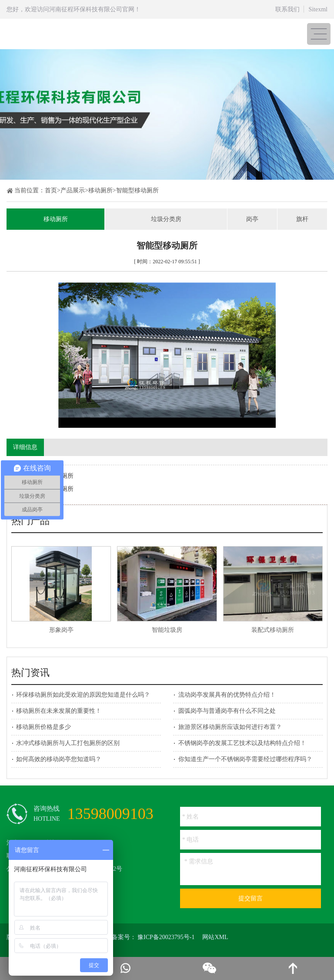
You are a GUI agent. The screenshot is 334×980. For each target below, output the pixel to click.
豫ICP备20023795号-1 (166, 937)
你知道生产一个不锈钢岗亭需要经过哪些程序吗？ (245, 759)
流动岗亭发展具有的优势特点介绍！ (227, 695)
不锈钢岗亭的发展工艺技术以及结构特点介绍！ (242, 743)
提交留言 (250, 898)
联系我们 (287, 9)
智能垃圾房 (167, 630)
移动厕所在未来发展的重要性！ (59, 711)
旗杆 (302, 219)
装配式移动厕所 (273, 630)
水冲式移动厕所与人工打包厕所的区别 (68, 743)
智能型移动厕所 (137, 190)
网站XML (215, 937)
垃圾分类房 (166, 219)
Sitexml (318, 9)
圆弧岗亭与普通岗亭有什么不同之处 (227, 711)
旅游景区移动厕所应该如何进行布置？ (230, 727)
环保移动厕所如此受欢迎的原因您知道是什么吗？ (83, 695)
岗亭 (252, 219)
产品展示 (73, 190)
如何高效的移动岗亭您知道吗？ (59, 759)
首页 (51, 190)
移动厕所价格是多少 (43, 727)
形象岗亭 (61, 630)
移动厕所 (100, 190)
